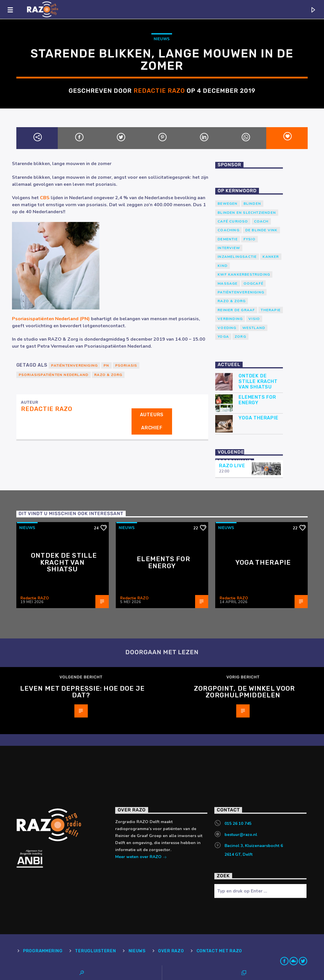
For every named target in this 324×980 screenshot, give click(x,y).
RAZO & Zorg (108, 375)
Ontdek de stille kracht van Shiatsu (258, 381)
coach (261, 221)
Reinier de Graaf (236, 310)
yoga (223, 337)
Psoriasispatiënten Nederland (54, 375)
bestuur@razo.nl (241, 835)
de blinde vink (261, 230)
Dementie (228, 239)
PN (106, 365)
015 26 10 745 (238, 824)
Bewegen (227, 204)
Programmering (43, 951)
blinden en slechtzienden (247, 213)
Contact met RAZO (219, 951)
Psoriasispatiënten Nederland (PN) (51, 319)
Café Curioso (233, 221)
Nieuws (162, 39)
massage (227, 283)
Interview (229, 248)
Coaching (228, 230)
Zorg (240, 337)
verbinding (230, 319)
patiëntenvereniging (74, 365)
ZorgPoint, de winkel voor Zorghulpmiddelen (244, 692)
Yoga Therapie (258, 418)
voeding (227, 328)
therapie (271, 310)
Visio (254, 319)
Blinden (252, 204)
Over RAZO (171, 951)
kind (223, 266)
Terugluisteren (95, 951)
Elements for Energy (257, 400)
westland (254, 328)
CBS (45, 198)
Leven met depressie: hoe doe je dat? (83, 692)
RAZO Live (232, 466)
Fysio (249, 239)
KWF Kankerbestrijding (244, 274)
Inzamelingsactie (237, 257)
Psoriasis (126, 365)
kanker (271, 257)
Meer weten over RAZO (141, 857)
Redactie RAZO (159, 91)
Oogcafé (253, 283)
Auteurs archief (152, 421)
